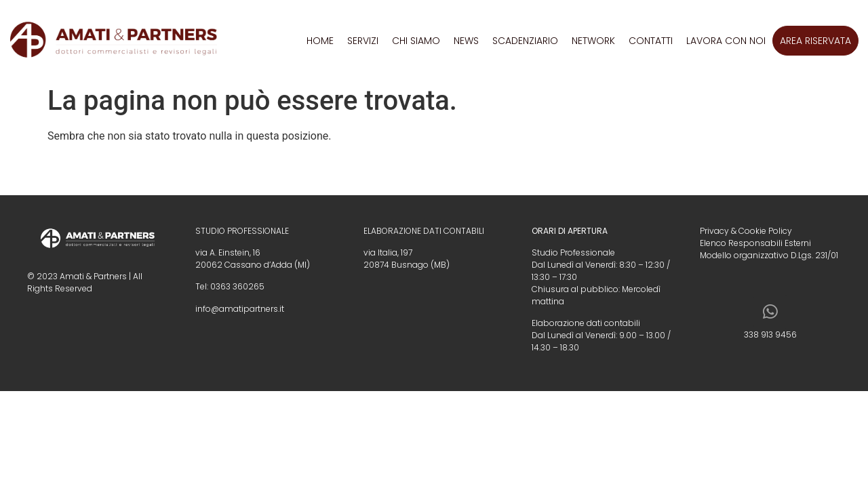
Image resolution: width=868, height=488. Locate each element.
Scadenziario (525, 41)
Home (320, 41)
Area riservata (815, 41)
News (466, 41)
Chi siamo (416, 41)
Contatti (651, 41)
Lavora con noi (726, 41)
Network (593, 41)
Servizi (363, 41)
